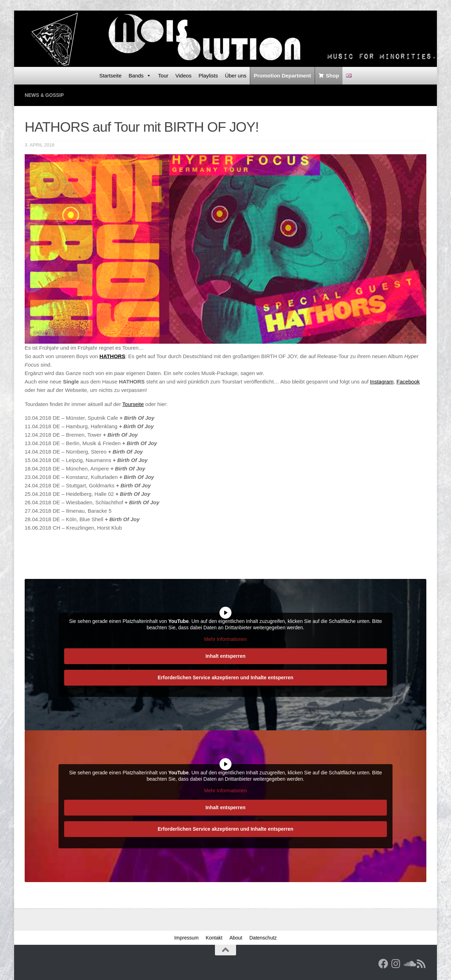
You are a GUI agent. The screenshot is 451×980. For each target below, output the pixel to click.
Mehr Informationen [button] (225, 639)
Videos (184, 76)
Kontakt (214, 937)
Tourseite (133, 404)
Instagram (382, 381)
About (236, 937)
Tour (163, 76)
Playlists (208, 76)
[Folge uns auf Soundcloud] (409, 963)
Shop (333, 76)
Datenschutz (263, 937)
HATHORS (112, 356)
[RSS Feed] (421, 963)
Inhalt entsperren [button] (225, 655)
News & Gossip (46, 95)
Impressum (186, 937)
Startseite (110, 76)
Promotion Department (282, 76)
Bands (140, 76)
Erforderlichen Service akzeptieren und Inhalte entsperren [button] (225, 677)
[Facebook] (383, 963)
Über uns (236, 76)
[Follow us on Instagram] (396, 963)
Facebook (408, 381)
